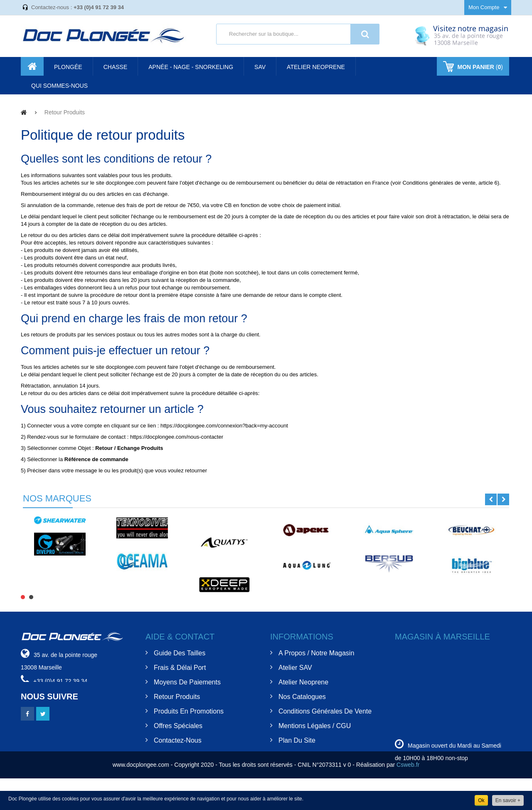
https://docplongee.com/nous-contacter (177, 437)
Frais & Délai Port (180, 668)
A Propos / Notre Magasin (316, 653)
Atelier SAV (295, 668)
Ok (481, 800)
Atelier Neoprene (303, 682)
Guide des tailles (180, 653)
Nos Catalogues (302, 697)
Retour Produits (177, 697)
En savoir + (508, 800)
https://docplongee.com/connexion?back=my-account (224, 426)
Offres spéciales (178, 726)
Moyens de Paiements (187, 682)
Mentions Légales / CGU (315, 726)
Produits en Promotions (189, 711)
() (479, 67)
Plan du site (297, 740)
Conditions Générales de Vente (325, 711)
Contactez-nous (178, 740)
